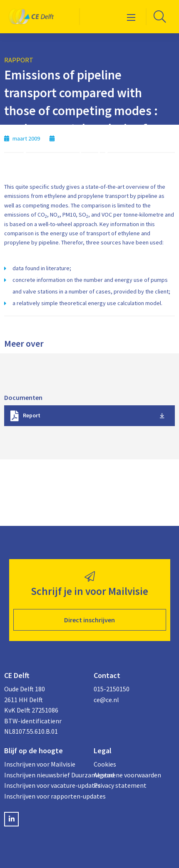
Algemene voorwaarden (127, 775)
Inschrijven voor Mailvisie (40, 764)
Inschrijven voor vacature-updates (45, 785)
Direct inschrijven (89, 620)
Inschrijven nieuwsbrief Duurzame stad (45, 775)
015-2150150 (112, 689)
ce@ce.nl (106, 700)
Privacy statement (120, 785)
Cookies (105, 764)
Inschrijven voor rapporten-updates (45, 796)
